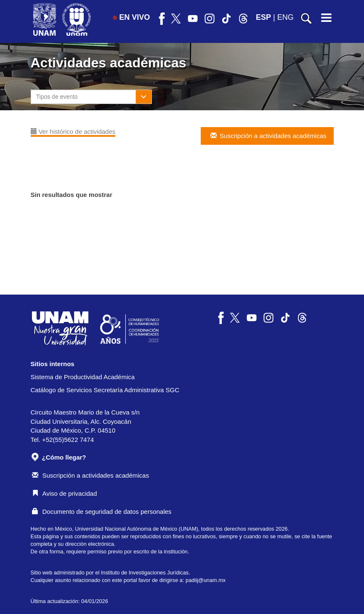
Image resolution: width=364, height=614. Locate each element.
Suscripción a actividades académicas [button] (268, 136)
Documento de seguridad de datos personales (102, 512)
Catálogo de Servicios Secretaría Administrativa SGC (105, 390)
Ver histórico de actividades (73, 132)
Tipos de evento (57, 97)
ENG (286, 17)
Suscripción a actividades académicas (90, 475)
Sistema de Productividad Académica (83, 377)
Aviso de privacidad (65, 493)
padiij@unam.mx (206, 580)
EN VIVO (131, 17)
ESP (263, 17)
